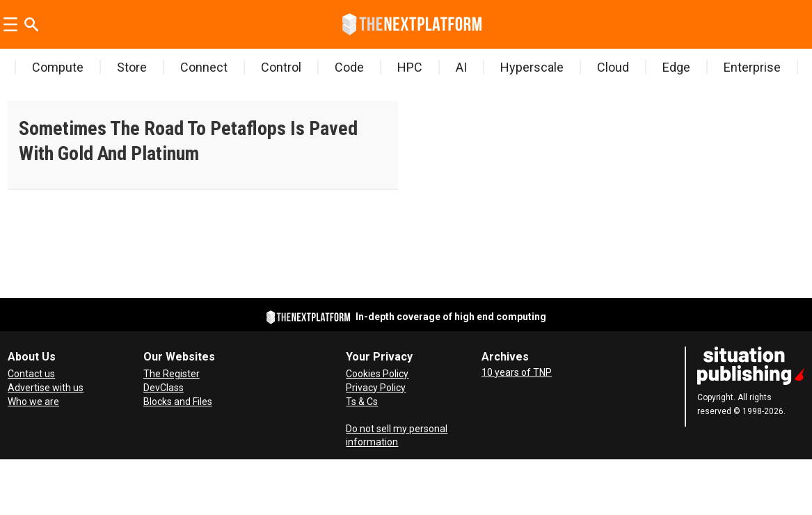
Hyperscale (532, 67)
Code (349, 67)
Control (281, 67)
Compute (58, 67)
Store (132, 67)
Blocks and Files (178, 402)
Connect (204, 67)
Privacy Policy (376, 388)
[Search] (31, 24)
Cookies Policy (377, 374)
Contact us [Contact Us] (31, 374)
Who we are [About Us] (33, 402)
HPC (410, 67)
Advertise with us (46, 388)
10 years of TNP (517, 372)
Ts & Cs (362, 402)
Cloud (613, 67)
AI (461, 67)
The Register (172, 374)
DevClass (164, 388)
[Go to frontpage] (412, 24)
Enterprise (752, 67)
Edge (676, 67)
